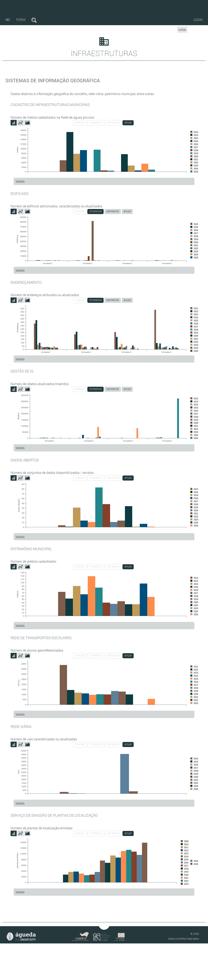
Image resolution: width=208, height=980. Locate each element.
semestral (113, 122)
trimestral (96, 122)
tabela (20, 181)
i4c (8, 20)
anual (128, 122)
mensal (80, 122)
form (21, 20)
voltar (182, 30)
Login (198, 20)
